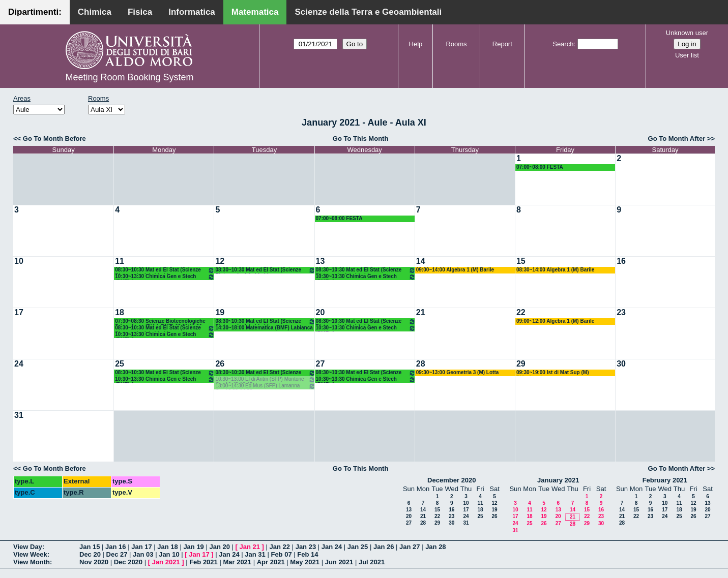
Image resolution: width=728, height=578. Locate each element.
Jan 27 (410, 547)
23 (621, 312)
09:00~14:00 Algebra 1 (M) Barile (455, 270)
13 (321, 261)
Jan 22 (280, 547)
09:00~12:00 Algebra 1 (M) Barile (555, 321)
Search (563, 44)
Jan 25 (358, 547)
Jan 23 (306, 547)
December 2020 (452, 480)
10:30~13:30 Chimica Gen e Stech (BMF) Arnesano (165, 277)
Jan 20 (219, 547)
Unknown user (687, 33)
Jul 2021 (372, 562)
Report (502, 44)
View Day (28, 547)
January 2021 (558, 480)
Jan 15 (90, 547)
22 (521, 312)
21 (421, 312)
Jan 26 (384, 547)
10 (19, 261)
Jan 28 (435, 547)
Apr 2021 (271, 562)
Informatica (192, 12)
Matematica (255, 12)
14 (421, 261)
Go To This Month (361, 139)
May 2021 (305, 562)
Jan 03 (143, 554)
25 (120, 364)
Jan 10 (169, 554)
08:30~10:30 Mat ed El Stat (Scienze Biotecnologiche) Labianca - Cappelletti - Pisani (165, 270)
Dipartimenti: (35, 12)
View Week (30, 554)
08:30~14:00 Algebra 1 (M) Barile (555, 270)
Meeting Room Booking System (129, 77)
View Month (32, 562)
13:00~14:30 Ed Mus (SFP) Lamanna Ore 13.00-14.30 (265, 386)
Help (416, 44)
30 (621, 364)
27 (321, 364)
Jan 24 (332, 547)
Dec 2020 (128, 562)
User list (687, 55)
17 (19, 312)
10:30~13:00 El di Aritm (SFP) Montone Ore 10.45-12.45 (265, 379)
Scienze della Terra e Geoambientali (368, 12)
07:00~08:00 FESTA (540, 167)
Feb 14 (308, 554)
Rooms (456, 44)
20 (321, 312)
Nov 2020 (94, 562)
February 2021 (665, 480)
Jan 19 (193, 547)
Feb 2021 (203, 562)
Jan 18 (167, 547)
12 (220, 261)
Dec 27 (117, 554)
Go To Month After (677, 139)
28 (421, 364)
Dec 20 (90, 554)
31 (19, 415)
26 (220, 364)
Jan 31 (255, 554)
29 (521, 364)
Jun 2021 (339, 562)
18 (120, 312)
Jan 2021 (166, 562)
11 (120, 261)
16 (621, 261)
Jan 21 (250, 547)
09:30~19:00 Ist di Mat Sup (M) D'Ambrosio (553, 373)
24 (19, 364)
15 (521, 261)
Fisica (140, 12)
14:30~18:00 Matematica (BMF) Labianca (264, 328)
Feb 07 (281, 554)
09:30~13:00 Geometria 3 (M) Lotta (458, 372)
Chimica (95, 12)
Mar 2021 (237, 562)
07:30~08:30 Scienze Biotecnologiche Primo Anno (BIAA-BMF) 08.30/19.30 (160, 322)
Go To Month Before (54, 139)
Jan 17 (141, 547)
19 (220, 312)
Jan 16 (115, 547)
